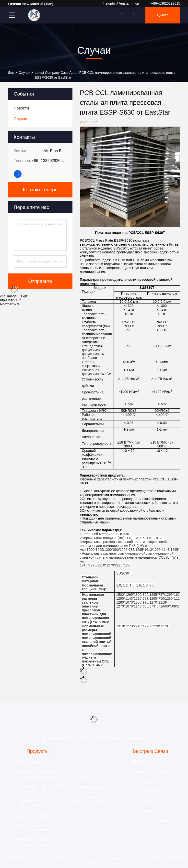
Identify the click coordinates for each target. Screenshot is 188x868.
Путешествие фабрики (150, 771)
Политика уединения (150, 820)
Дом (11, 73)
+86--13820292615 (164, 4)
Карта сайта (150, 811)
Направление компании (151, 762)
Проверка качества (150, 781)
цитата (163, 15)
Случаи (24, 73)
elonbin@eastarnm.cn (121, 4)
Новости (150, 791)
